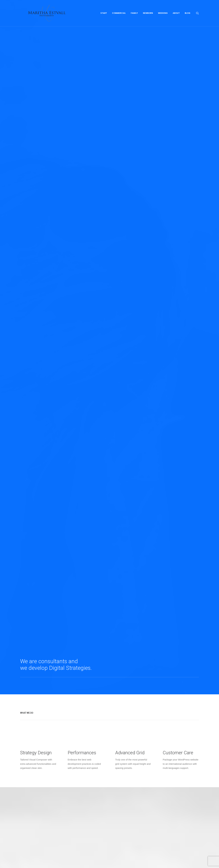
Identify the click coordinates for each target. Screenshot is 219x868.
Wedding (163, 18)
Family (134, 18)
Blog (188, 18)
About (176, 18)
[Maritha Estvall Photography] (53, 19)
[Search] (197, 19)
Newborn (148, 18)
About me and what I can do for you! (36, 751)
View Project (35, 433)
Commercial (119, 18)
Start (104, 18)
